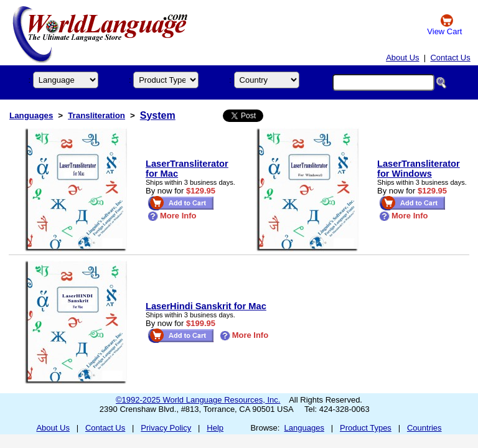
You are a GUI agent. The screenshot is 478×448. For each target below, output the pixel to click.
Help (215, 428)
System (158, 115)
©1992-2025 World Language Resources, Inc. (198, 400)
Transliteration (96, 115)
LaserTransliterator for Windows (419, 169)
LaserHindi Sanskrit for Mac (206, 306)
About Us (402, 58)
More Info (172, 216)
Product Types (366, 428)
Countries (424, 428)
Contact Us (450, 58)
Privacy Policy (166, 428)
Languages (31, 115)
